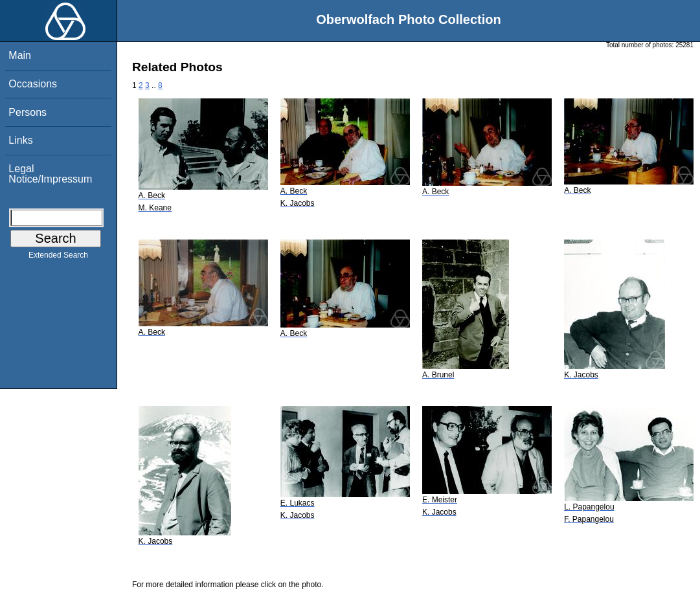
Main (20, 55)
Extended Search (58, 258)
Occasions (33, 84)
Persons (28, 112)
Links (20, 140)
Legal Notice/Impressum (50, 174)
